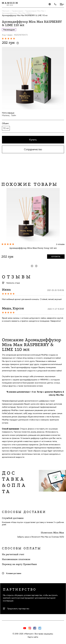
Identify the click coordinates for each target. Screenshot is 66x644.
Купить (33, 140)
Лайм (13, 115)
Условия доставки (12, 573)
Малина (6, 115)
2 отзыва (60, 244)
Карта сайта (33, 637)
